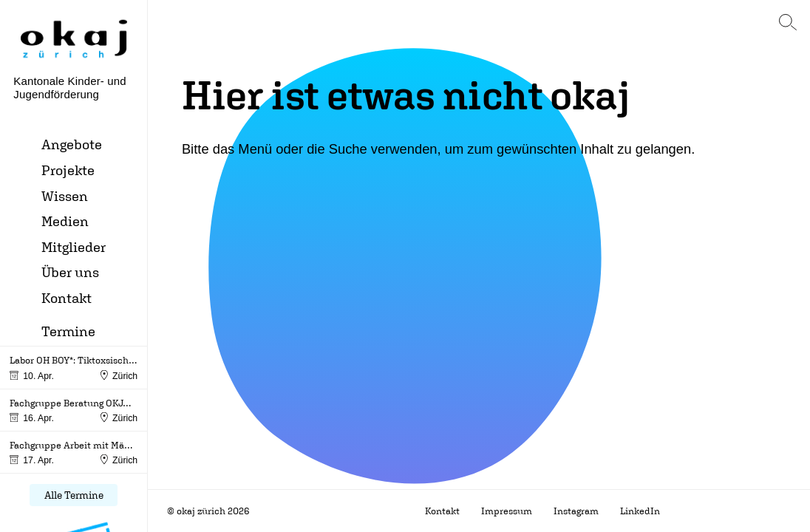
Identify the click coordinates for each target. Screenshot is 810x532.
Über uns (70, 272)
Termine (68, 331)
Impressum (507, 511)
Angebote (72, 144)
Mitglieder (74, 246)
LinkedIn (640, 511)
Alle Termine (74, 495)
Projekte (68, 170)
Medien (65, 221)
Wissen (65, 195)
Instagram (576, 511)
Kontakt (67, 297)
